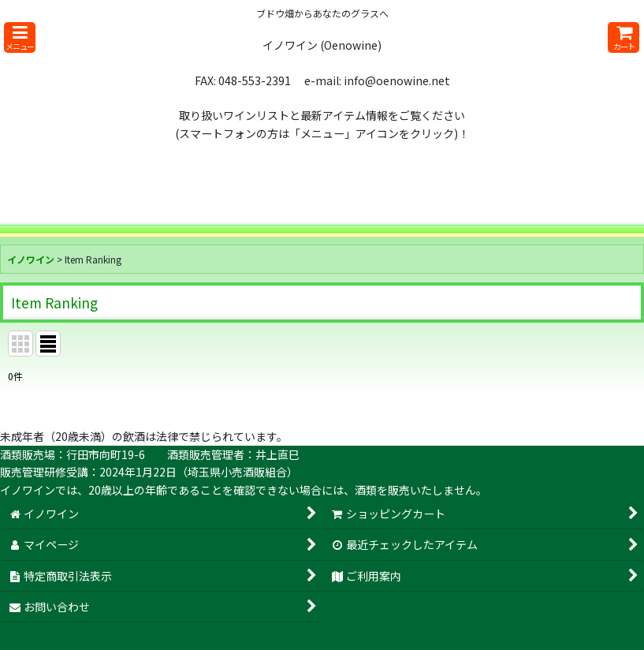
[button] (20, 37)
